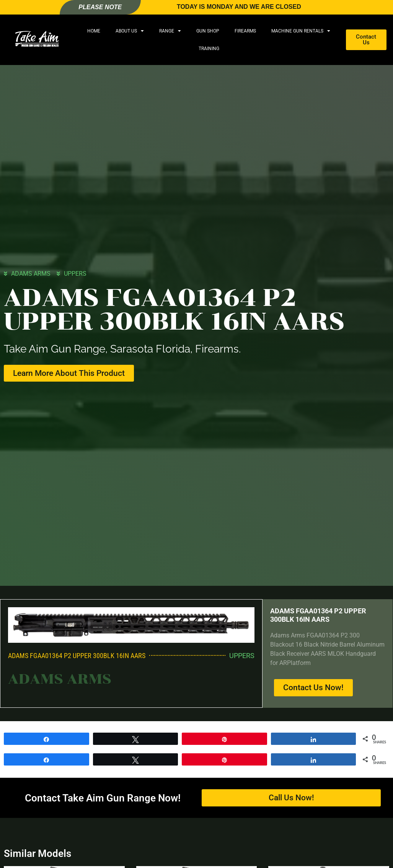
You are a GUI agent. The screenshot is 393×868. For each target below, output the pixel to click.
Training (209, 49)
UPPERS (75, 273)
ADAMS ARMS (31, 273)
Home (94, 31)
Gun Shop (208, 31)
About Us (130, 31)
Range (170, 31)
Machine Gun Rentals (301, 31)
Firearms (245, 31)
